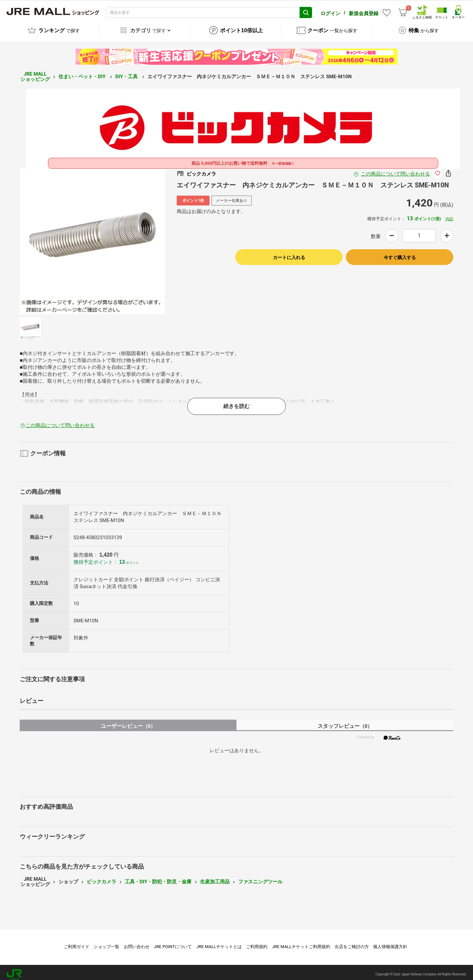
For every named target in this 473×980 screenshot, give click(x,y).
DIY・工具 (127, 72)
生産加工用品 (215, 877)
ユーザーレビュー (128, 721)
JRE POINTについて (173, 942)
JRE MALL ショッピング (35, 72)
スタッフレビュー (345, 721)
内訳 (449, 214)
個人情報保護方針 (390, 942)
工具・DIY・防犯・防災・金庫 (158, 877)
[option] (92, 237)
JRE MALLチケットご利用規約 (301, 942)
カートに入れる (289, 253)
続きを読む (236, 402)
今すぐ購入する (400, 253)
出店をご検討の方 (352, 942)
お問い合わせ (137, 942)
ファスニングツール (260, 877)
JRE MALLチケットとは (219, 942)
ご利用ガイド (77, 942)
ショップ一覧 (106, 942)
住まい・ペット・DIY (83, 72)
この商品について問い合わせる (395, 169)
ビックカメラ (101, 877)
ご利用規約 (257, 942)
